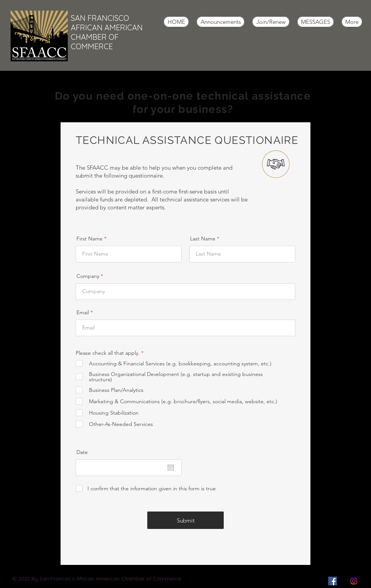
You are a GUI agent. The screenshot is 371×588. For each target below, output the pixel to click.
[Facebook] (333, 581)
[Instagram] (354, 581)
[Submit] (185, 520)
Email (83, 312)
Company (88, 276)
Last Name (203, 239)
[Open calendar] (171, 468)
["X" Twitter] (343, 581)
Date (82, 452)
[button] (221, 22)
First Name (90, 239)
